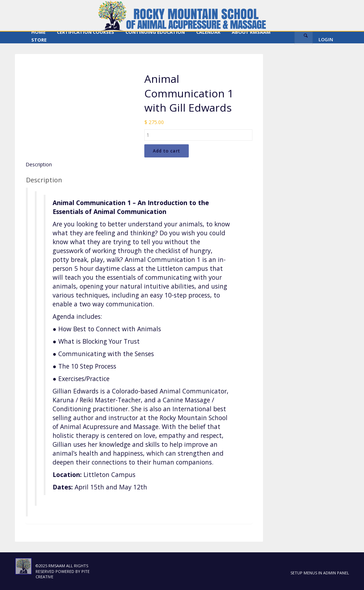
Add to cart (167, 151)
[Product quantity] (198, 135)
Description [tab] (39, 164)
